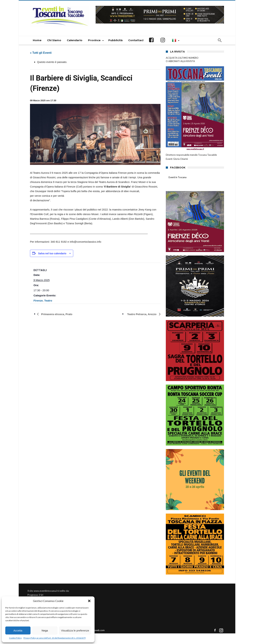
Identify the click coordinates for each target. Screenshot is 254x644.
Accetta (18, 630)
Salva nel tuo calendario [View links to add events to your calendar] (52, 253)
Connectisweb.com (95, 630)
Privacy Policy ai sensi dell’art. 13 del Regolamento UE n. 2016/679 (55, 638)
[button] (89, 601)
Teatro (48, 301)
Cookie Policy (15, 638)
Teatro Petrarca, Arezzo (142, 314)
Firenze (38, 301)
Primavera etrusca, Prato (56, 314)
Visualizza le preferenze (75, 630)
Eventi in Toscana (178, 177)
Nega (45, 630)
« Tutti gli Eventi (41, 53)
